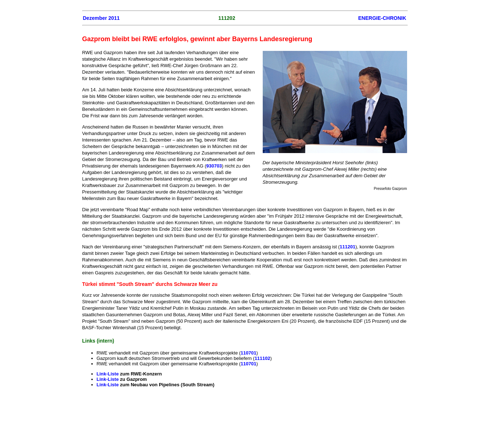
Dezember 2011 (101, 18)
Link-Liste (108, 374)
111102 (262, 358)
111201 (347, 247)
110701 (248, 353)
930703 (214, 166)
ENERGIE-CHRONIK (382, 18)
